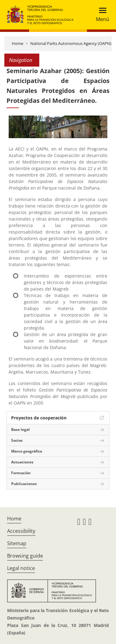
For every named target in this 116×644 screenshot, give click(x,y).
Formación (21, 473)
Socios (17, 440)
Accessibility (21, 531)
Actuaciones (22, 462)
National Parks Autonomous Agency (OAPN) (71, 43)
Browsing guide (25, 556)
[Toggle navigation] (101, 15)
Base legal (20, 429)
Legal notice (21, 568)
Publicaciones (24, 484)
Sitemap (17, 543)
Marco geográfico (27, 451)
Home (17, 43)
